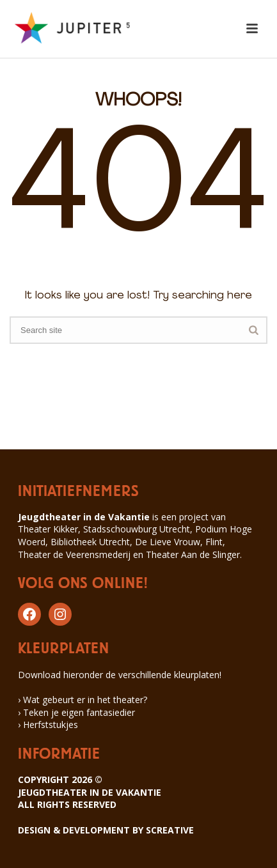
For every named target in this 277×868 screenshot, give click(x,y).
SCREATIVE (170, 830)
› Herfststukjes (48, 725)
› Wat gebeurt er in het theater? (83, 700)
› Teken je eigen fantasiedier (76, 712)
